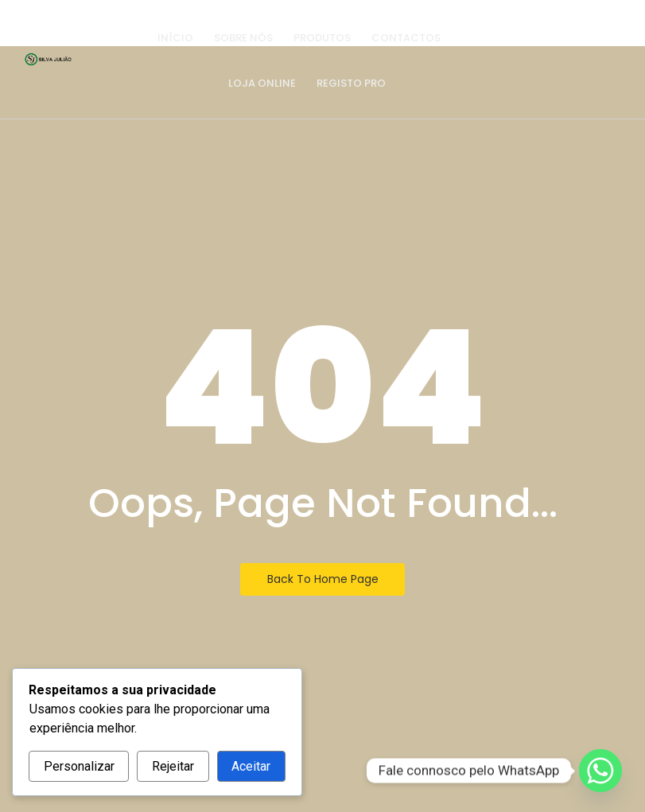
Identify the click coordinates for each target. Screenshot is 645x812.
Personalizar (79, 766)
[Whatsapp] (600, 771)
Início (175, 38)
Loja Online (262, 83)
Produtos (322, 38)
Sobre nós (243, 38)
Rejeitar (173, 766)
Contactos (406, 38)
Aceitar (251, 766)
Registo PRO (351, 83)
